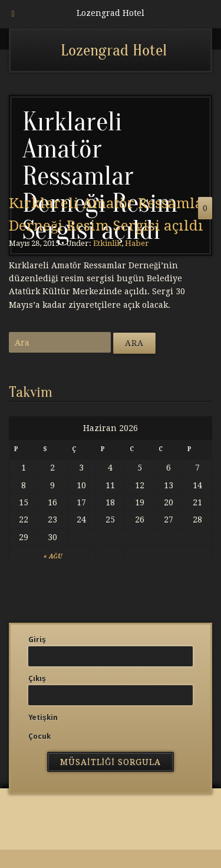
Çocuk (39, 737)
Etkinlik (107, 243)
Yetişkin (43, 718)
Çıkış (37, 679)
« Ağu (53, 556)
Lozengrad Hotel (114, 50)
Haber (137, 243)
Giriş (37, 640)
